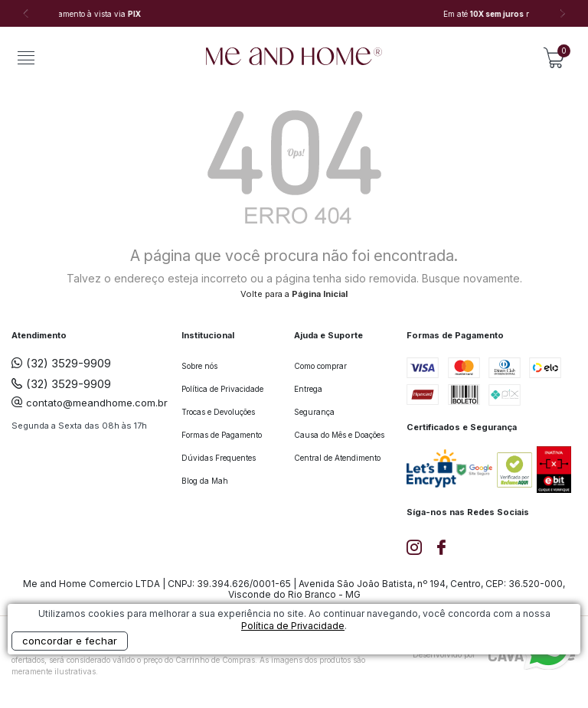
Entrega (308, 389)
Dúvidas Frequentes (219, 458)
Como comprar (320, 366)
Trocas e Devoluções (218, 412)
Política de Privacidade (222, 389)
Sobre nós (199, 366)
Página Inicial (320, 294)
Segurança (314, 412)
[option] (294, 14)
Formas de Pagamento (222, 435)
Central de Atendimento (337, 458)
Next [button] (563, 14)
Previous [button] (25, 14)
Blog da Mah (205, 481)
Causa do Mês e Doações (339, 435)
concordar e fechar (70, 641)
